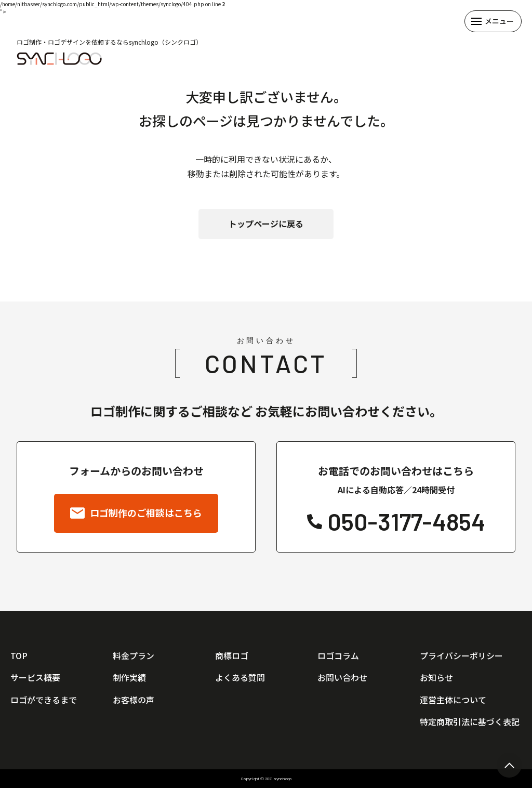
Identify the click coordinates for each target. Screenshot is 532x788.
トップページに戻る (266, 224)
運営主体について (453, 700)
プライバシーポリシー (461, 655)
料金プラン (134, 655)
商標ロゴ (232, 655)
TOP (19, 655)
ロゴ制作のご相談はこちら (136, 514)
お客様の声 (134, 700)
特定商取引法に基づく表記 (470, 721)
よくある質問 (240, 677)
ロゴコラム (338, 655)
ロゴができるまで (44, 700)
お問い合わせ (342, 677)
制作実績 (129, 677)
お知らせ (436, 677)
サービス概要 (35, 677)
